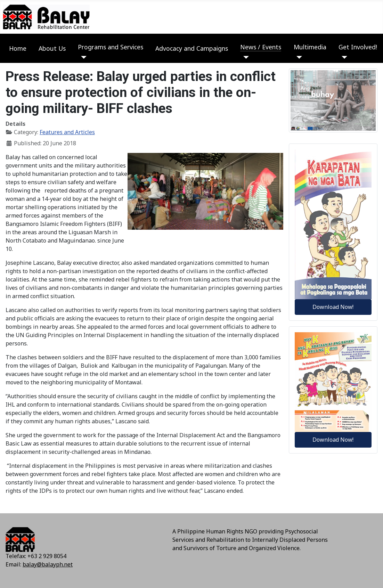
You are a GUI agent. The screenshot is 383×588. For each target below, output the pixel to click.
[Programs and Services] (82, 57)
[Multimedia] (298, 57)
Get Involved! (358, 47)
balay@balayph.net (48, 564)
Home (18, 48)
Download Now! (333, 307)
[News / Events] (245, 57)
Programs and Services (111, 47)
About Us (52, 48)
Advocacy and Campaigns (192, 48)
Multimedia (310, 47)
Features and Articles (67, 132)
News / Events (261, 47)
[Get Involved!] (343, 57)
